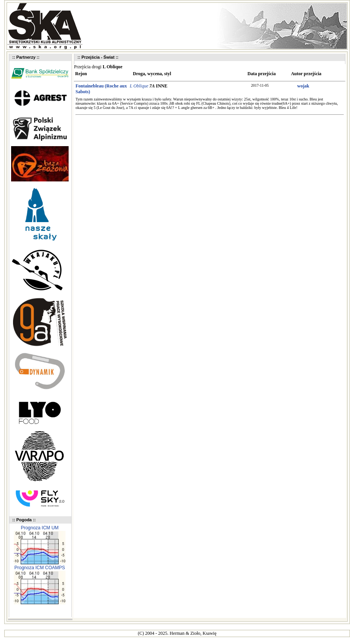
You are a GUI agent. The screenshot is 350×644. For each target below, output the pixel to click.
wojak (303, 86)
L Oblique (139, 86)
